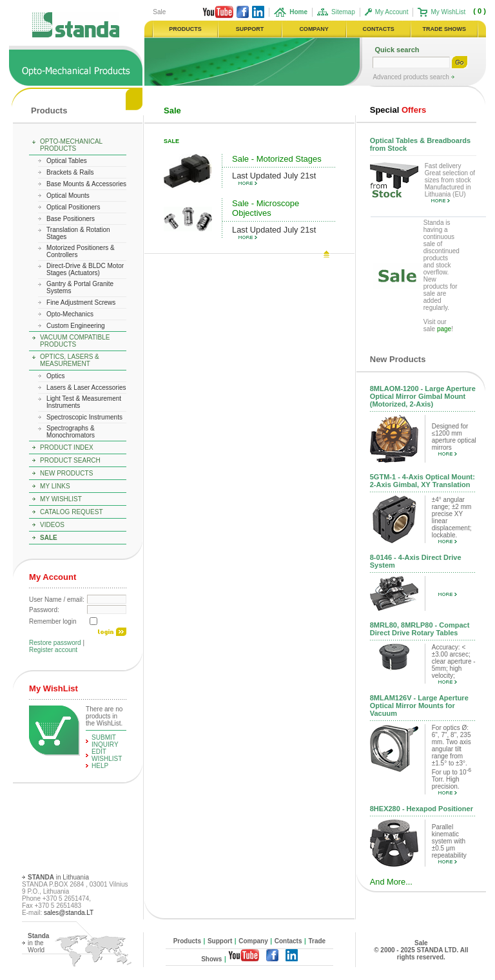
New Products (66, 473)
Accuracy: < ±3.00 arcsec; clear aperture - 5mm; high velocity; (454, 664)
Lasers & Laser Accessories (86, 388)
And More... (391, 882)
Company (253, 941)
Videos (52, 525)
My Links (55, 486)
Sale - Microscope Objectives (266, 208)
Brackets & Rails (70, 172)
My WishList (448, 12)
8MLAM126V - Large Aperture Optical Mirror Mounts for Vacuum (419, 706)
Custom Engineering (76, 326)
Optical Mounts (68, 196)
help (100, 766)
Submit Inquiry (105, 741)
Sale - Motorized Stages (277, 159)
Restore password (55, 643)
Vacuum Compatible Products (75, 341)
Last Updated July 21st (274, 178)
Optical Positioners (73, 207)
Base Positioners (71, 219)
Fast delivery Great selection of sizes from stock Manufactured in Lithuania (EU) (450, 182)
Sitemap (343, 12)
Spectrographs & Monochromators (71, 432)
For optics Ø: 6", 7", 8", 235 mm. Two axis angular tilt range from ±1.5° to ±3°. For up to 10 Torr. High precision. (451, 759)
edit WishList (107, 755)
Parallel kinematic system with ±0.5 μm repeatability (449, 843)
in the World (38, 943)
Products (49, 110)
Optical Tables (67, 161)
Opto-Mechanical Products (71, 145)
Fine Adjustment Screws (81, 303)
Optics (55, 376)
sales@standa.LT (69, 913)
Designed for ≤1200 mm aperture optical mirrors (454, 439)
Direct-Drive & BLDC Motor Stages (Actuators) (85, 269)
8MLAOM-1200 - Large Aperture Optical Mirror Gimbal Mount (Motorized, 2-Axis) (423, 396)
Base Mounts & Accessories (86, 184)
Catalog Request (71, 512)
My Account (392, 12)
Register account (53, 650)
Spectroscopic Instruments (84, 417)
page (444, 329)
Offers (398, 110)
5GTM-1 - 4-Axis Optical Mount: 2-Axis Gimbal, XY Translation (422, 481)
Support (220, 941)
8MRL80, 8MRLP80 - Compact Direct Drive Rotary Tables (420, 629)
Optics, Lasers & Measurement (70, 360)
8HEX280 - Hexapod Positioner (422, 809)
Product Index (67, 447)
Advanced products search (412, 77)
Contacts (288, 941)
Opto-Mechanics (70, 314)
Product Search (70, 460)
